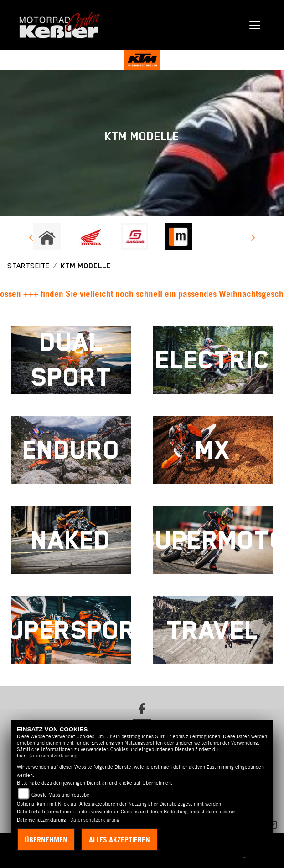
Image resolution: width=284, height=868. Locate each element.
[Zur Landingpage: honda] (91, 237)
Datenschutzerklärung (53, 756)
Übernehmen (46, 840)
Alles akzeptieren (119, 840)
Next (253, 239)
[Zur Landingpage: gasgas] (134, 237)
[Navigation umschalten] (255, 25)
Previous (32, 239)
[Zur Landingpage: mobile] (178, 237)
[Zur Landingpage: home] (47, 237)
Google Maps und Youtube (60, 795)
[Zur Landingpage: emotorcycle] (222, 237)
